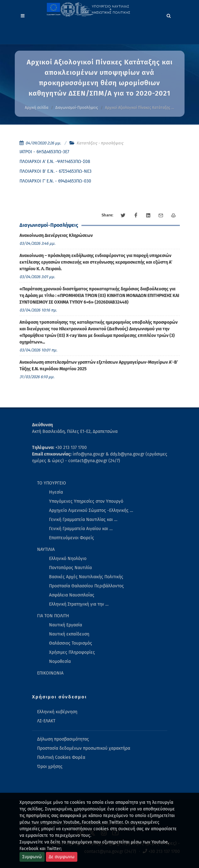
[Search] (169, 15)
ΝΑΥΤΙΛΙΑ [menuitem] (46, 549)
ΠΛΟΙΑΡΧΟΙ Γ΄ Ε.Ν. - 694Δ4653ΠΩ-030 (55, 181)
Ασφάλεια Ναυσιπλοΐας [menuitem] (72, 595)
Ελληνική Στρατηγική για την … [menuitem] (79, 604)
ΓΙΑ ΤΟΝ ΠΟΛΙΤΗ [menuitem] (53, 616)
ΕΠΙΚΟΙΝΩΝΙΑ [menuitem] (50, 673)
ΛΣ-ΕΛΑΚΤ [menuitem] (46, 721)
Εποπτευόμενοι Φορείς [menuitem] (72, 538)
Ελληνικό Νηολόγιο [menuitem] (68, 559)
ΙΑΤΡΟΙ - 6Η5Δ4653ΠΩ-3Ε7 (44, 152)
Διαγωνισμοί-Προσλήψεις (77, 108)
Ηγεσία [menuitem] (56, 492)
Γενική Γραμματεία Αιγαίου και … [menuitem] (81, 529)
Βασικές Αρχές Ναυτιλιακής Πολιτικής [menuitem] (86, 577)
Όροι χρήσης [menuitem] (50, 767)
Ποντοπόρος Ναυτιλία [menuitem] (70, 568)
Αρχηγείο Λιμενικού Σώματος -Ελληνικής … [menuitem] (91, 510)
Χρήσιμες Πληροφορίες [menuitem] (72, 652)
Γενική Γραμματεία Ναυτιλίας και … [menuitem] (83, 520)
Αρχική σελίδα (37, 108)
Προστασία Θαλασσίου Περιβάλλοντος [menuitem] (86, 586)
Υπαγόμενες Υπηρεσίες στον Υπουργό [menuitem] (86, 501)
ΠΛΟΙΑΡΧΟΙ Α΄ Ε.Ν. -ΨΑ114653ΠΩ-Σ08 (55, 162)
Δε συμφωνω (62, 857)
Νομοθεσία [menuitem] (60, 661)
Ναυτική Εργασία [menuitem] (66, 625)
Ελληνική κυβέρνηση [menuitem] (57, 712)
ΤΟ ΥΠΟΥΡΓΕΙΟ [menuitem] (52, 483)
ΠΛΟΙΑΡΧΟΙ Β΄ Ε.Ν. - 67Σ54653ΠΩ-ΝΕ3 (55, 171)
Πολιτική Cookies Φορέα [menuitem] (61, 757)
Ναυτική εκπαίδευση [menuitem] (69, 634)
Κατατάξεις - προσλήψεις (100, 143)
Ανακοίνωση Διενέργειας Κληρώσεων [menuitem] (56, 235)
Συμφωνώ (32, 857)
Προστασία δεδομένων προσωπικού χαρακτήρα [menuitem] (84, 748)
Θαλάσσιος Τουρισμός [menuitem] (71, 643)
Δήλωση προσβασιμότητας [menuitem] (63, 739)
